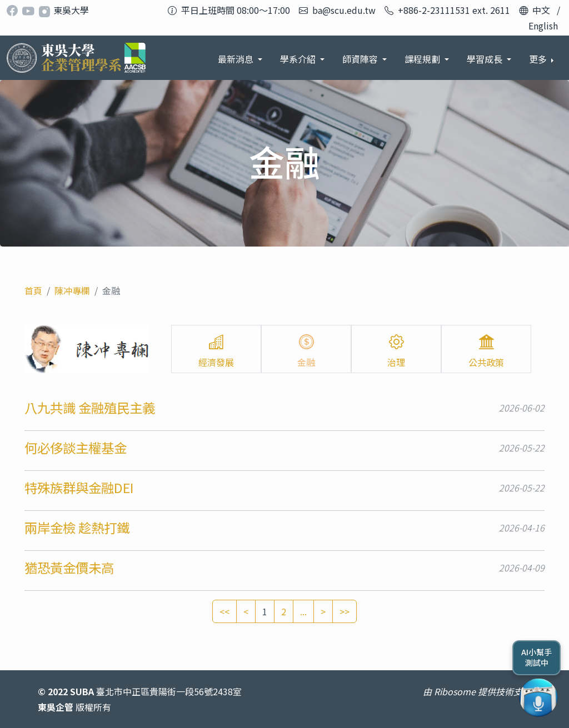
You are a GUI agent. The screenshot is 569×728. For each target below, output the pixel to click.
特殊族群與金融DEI (79, 488)
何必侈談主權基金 (76, 448)
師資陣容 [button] (361, 59)
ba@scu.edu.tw (344, 10)
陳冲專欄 (72, 290)
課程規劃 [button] (423, 59)
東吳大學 (71, 10)
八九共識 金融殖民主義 (90, 408)
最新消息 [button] (237, 59)
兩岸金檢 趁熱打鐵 (77, 528)
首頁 (33, 290)
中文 (541, 10)
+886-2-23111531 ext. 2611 (454, 10)
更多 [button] (539, 59)
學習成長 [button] (486, 59)
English (543, 26)
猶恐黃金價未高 (69, 568)
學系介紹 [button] (299, 59)
